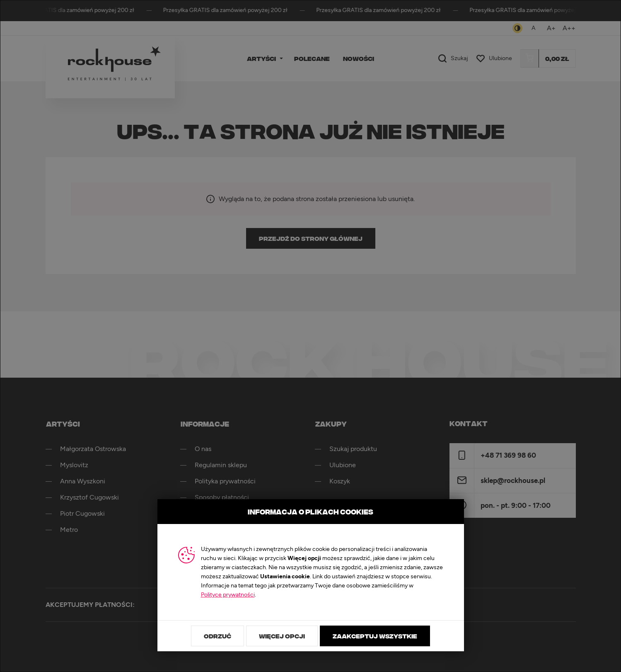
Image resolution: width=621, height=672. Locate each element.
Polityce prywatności (228, 595)
